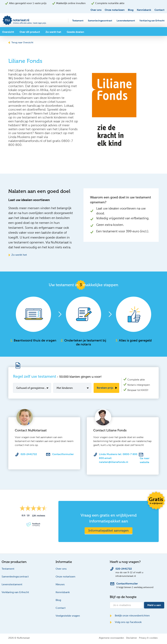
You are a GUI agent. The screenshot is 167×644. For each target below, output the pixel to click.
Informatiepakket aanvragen (109, 531)
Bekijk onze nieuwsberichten (130, 616)
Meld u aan (154, 605)
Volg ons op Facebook (126, 622)
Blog (131, 10)
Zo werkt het (18, 255)
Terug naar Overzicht (21, 43)
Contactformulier (63, 454)
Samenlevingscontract (100, 21)
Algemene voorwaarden (111, 638)
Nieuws (60, 584)
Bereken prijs (105, 388)
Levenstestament (126, 21)
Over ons (96, 10)
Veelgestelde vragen (68, 616)
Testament (78, 21)
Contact (159, 10)
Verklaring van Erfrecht (152, 21)
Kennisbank (144, 10)
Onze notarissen (115, 10)
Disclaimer (132, 638)
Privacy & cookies (148, 638)
